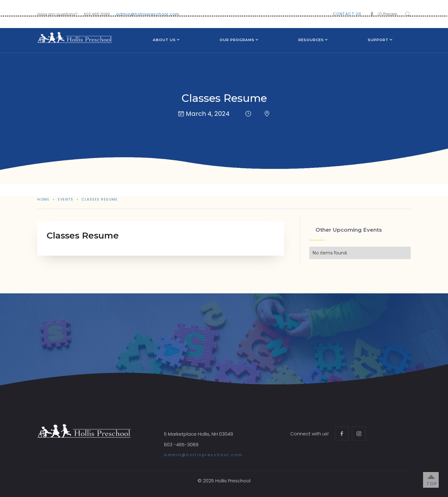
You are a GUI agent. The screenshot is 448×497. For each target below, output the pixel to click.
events (65, 199)
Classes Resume (100, 199)
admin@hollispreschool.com (148, 14)
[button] (164, 40)
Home (43, 199)
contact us (347, 14)
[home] (75, 38)
